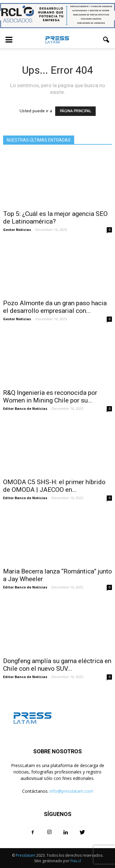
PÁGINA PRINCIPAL (75, 111)
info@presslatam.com (71, 791)
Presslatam (26, 855)
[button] (106, 40)
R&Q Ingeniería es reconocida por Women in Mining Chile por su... (50, 397)
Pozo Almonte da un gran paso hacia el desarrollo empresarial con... (55, 307)
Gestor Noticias (17, 230)
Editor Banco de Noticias (25, 408)
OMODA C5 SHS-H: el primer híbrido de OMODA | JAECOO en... (54, 486)
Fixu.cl (76, 861)
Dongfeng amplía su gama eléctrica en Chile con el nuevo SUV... (57, 665)
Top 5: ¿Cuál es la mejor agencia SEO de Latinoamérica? (55, 218)
